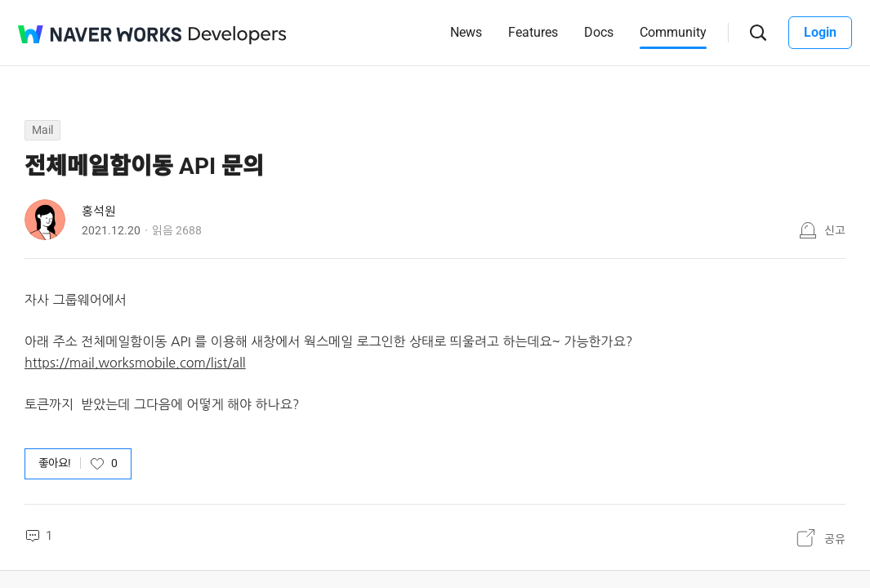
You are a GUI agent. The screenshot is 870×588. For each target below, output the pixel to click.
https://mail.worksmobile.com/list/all (135, 363)
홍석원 (99, 212)
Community (673, 32)
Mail (42, 130)
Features (533, 32)
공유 (835, 538)
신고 (835, 230)
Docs (599, 32)
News (466, 32)
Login (820, 32)
